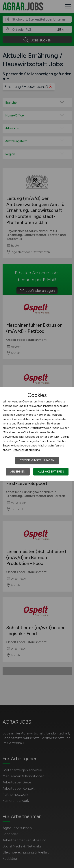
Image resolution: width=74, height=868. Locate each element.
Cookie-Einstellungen (37, 460)
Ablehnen (18, 472)
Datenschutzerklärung (26, 450)
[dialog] (37, 434)
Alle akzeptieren (51, 472)
